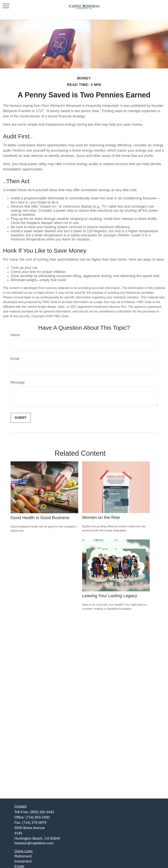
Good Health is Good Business (40, 518)
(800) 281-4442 (42, 812)
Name (15, 335)
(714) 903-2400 (38, 817)
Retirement (23, 856)
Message (18, 382)
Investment (23, 861)
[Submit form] (21, 418)
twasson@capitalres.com (34, 843)
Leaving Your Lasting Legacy (110, 596)
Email (15, 359)
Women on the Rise (101, 517)
